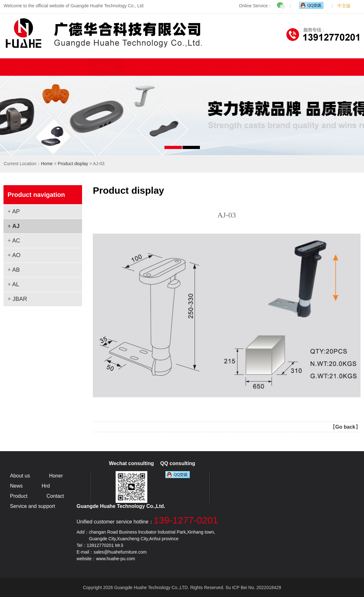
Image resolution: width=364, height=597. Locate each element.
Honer (180, 67)
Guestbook (330, 67)
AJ (16, 226)
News (144, 67)
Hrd (290, 67)
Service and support (237, 67)
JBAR (20, 299)
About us (63, 67)
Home (22, 67)
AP (16, 211)
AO (16, 255)
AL (16, 284)
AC (16, 241)
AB (16, 270)
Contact (55, 496)
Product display (73, 164)
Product (106, 67)
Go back (345, 427)
